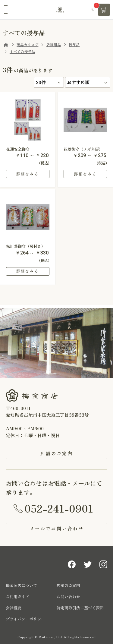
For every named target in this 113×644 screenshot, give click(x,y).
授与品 (74, 45)
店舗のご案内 (57, 453)
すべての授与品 (22, 52)
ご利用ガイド (17, 597)
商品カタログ (27, 45)
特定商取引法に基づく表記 (80, 608)
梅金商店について (21, 585)
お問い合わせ (68, 597)
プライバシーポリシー (25, 619)
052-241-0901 (59, 508)
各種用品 (54, 45)
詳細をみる (28, 174)
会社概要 (14, 608)
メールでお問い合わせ (57, 528)
